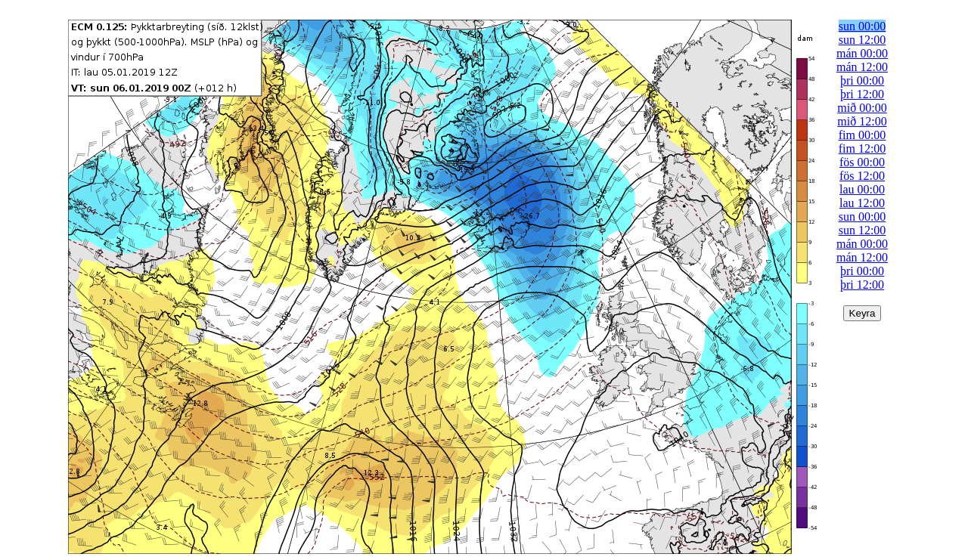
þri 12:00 (862, 94)
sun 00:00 (863, 26)
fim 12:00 (863, 149)
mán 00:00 (862, 53)
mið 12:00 (862, 121)
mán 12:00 (862, 67)
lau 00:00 (862, 189)
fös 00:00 (862, 162)
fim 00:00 (863, 135)
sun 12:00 (863, 40)
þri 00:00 (862, 80)
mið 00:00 (862, 108)
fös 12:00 (862, 176)
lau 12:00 (862, 203)
